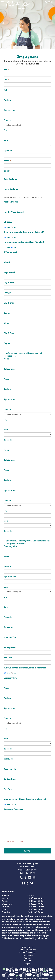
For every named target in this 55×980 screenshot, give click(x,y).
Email (7, 171)
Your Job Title (10, 638)
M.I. (6, 90)
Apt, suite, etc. (10, 110)
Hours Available (11, 189)
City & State (9, 283)
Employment (27, 947)
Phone (7, 161)
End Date (8, 658)
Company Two (10, 678)
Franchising (28, 955)
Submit (27, 851)
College (7, 293)
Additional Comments (13, 810)
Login (27, 964)
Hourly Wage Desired (14, 212)
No (15, 227)
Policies (27, 961)
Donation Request (27, 950)
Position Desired (11, 202)
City (5, 130)
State (6, 141)
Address (7, 100)
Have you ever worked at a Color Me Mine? (24, 242)
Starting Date (10, 648)
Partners (28, 958)
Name (6, 359)
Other (6, 323)
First (6, 70)
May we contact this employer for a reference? (25, 668)
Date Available (10, 179)
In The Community (27, 952)
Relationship (9, 369)
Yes (8, 227)
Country (7, 120)
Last (6, 80)
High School (9, 273)
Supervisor (8, 627)
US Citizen (8, 222)
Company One (10, 546)
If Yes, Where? (10, 252)
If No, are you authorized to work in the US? (24, 232)
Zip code (8, 151)
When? (7, 262)
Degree (7, 313)
